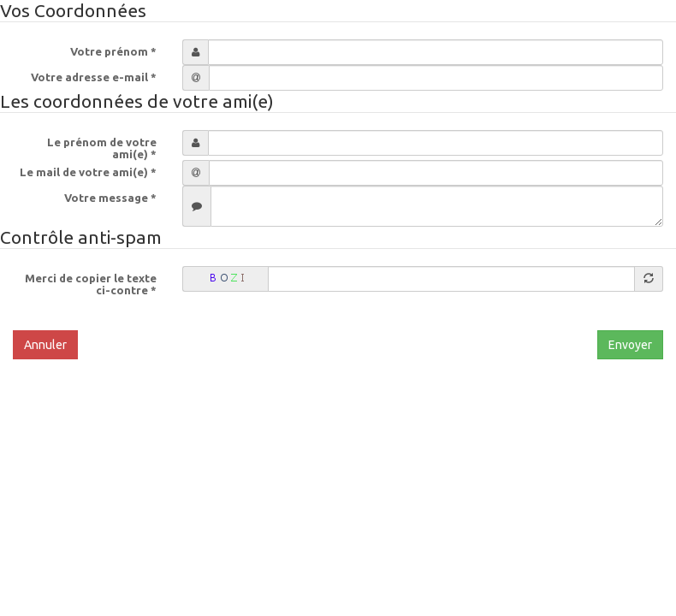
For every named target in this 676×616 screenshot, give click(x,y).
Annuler (45, 345)
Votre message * (110, 198)
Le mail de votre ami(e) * (88, 172)
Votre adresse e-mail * (94, 77)
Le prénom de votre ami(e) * (102, 148)
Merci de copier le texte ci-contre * (91, 284)
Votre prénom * (113, 51)
